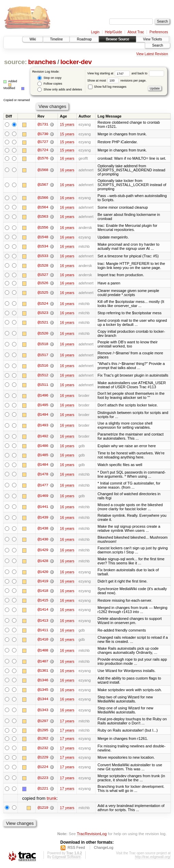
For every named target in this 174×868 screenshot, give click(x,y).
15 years (67, 124)
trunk (52, 800)
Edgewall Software (66, 859)
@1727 (43, 142)
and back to (148, 73)
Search (158, 45)
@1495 (43, 406)
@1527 (43, 276)
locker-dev (76, 62)
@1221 (43, 791)
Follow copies (50, 84)
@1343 (43, 711)
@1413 (43, 622)
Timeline (56, 39)
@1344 (43, 701)
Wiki (33, 39)
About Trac (136, 32)
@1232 (43, 750)
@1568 (43, 170)
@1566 (43, 198)
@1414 (43, 611)
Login (95, 32)
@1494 (43, 416)
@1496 (43, 396)
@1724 (43, 150)
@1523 (43, 314)
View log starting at (109, 73)
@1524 (43, 304)
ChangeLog (104, 849)
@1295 (43, 732)
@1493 (43, 426)
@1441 (43, 508)
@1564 (43, 208)
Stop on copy (49, 78)
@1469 (43, 497)
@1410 (43, 641)
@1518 (43, 345)
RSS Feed (76, 849)
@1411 (43, 631)
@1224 (43, 769)
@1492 (43, 437)
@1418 (43, 592)
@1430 (43, 540)
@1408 (43, 652)
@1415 (43, 601)
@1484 (43, 466)
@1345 (43, 691)
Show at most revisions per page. (117, 81)
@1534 (43, 247)
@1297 (43, 722)
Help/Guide (113, 32)
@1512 (43, 376)
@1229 (43, 759)
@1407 (43, 663)
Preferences (159, 32)
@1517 (43, 356)
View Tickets (153, 39)
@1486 (43, 447)
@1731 (43, 124)
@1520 (43, 334)
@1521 (43, 323)
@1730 (43, 134)
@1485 (43, 456)
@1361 (43, 672)
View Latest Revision (152, 54)
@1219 (43, 809)
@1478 (43, 475)
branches (42, 62)
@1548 (43, 237)
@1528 (43, 266)
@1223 (43, 780)
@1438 (43, 529)
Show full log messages (107, 87)
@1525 (43, 293)
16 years (67, 159)
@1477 (43, 486)
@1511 (43, 386)
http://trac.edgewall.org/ (153, 859)
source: (15, 62)
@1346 (43, 682)
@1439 (43, 519)
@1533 (43, 257)
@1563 (43, 217)
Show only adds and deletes (60, 90)
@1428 (43, 562)
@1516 (43, 367)
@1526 (43, 284)
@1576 (43, 159)
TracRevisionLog (92, 836)
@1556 (43, 228)
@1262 (43, 740)
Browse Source (117, 39)
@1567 (43, 185)
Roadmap (84, 39)
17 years (67, 722)
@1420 (43, 573)
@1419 (43, 583)
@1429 (43, 551)
